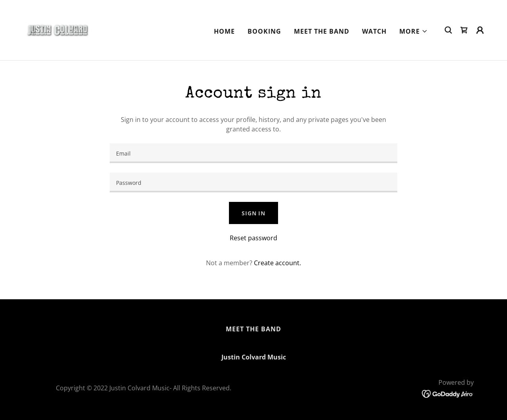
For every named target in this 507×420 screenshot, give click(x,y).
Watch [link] (374, 31)
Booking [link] (264, 31)
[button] (414, 31)
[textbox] (253, 153)
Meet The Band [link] (322, 31)
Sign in (253, 213)
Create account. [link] (277, 263)
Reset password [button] (253, 238)
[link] (57, 29)
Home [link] (224, 31)
